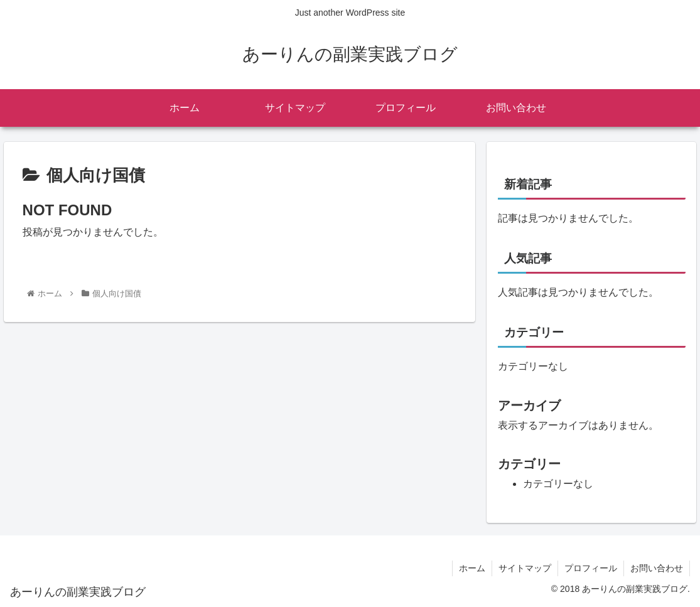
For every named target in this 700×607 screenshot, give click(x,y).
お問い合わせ (657, 568)
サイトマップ (525, 568)
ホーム (472, 568)
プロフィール (591, 568)
